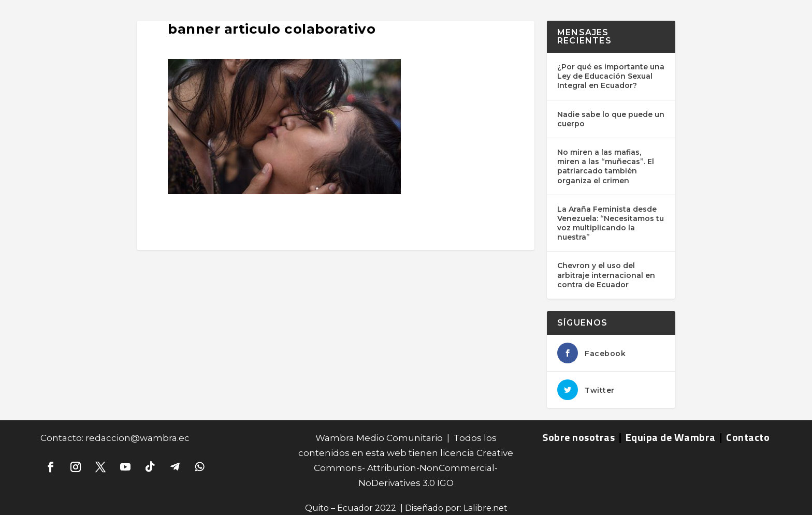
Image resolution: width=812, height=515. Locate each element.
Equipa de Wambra (671, 437)
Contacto (748, 437)
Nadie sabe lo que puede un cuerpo (611, 119)
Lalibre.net (485, 508)
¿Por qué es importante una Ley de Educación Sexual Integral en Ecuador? (611, 76)
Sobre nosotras (578, 437)
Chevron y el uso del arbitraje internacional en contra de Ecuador (606, 275)
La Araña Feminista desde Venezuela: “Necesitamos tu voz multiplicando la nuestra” (611, 223)
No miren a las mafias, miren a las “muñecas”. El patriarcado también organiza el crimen (606, 166)
